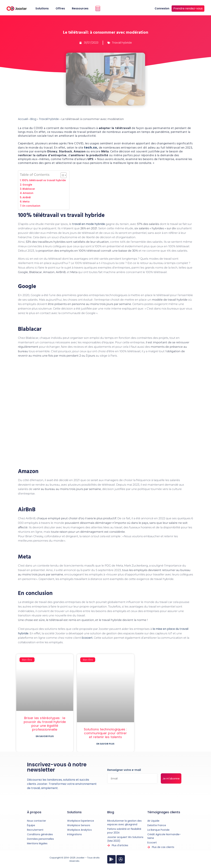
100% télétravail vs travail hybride (44, 180)
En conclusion (31, 206)
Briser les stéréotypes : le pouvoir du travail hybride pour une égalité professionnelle (45, 724)
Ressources (80, 8)
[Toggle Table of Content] (62, 175)
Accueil (23, 119)
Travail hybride (122, 43)
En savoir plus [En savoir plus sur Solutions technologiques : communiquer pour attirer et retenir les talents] (105, 744)
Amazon (28, 193)
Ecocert (87, 638)
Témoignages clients (164, 812)
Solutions (42, 8)
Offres (60, 8)
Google (27, 185)
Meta (26, 202)
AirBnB (27, 197)
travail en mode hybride (89, 224)
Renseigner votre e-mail (124, 770)
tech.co (90, 147)
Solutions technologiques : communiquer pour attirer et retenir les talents (105, 733)
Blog (33, 119)
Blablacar (29, 189)
